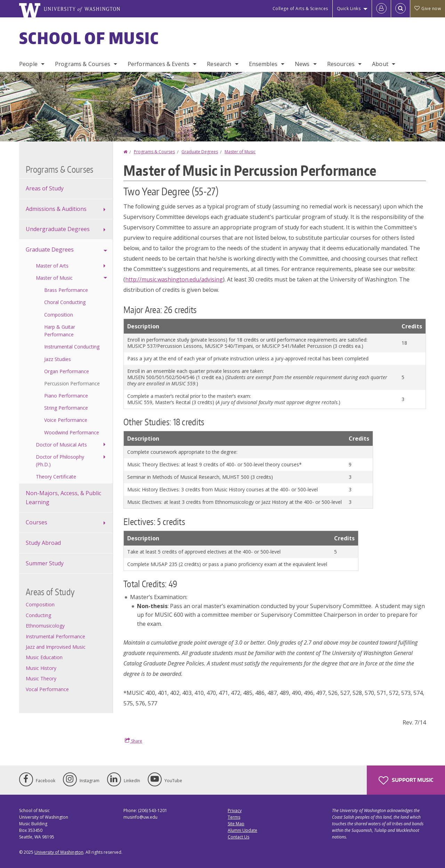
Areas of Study (45, 188)
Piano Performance (66, 396)
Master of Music (240, 152)
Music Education (44, 657)
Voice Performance (66, 420)
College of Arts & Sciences (300, 9)
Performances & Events (159, 64)
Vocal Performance (47, 689)
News (302, 64)
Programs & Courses (83, 64)
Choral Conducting (65, 302)
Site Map (236, 824)
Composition (59, 315)
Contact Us (238, 837)
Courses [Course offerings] (37, 522)
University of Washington (59, 852)
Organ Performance (67, 371)
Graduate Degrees (200, 152)
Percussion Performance (72, 383)
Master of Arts (52, 266)
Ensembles (263, 64)
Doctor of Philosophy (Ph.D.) (60, 461)
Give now (428, 9)
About (380, 64)
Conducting (38, 615)
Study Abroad (43, 543)
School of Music (89, 38)
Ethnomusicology (45, 626)
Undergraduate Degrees (58, 229)
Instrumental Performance (55, 636)
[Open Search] (400, 9)
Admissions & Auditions (56, 209)
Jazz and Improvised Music (56, 647)
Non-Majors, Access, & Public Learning (63, 498)
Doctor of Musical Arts (61, 445)
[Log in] (381, 9)
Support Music (406, 780)
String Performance (66, 408)
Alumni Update (242, 830)
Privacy (235, 810)
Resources (341, 64)
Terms (234, 817)
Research (219, 64)
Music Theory (41, 678)
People (28, 64)
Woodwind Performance (72, 432)
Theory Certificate (56, 477)
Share (133, 741)
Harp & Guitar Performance (60, 331)
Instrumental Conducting (72, 347)
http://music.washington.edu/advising (174, 279)
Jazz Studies (58, 359)
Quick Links (349, 9)
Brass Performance (66, 290)
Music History (41, 668)
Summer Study (45, 563)
